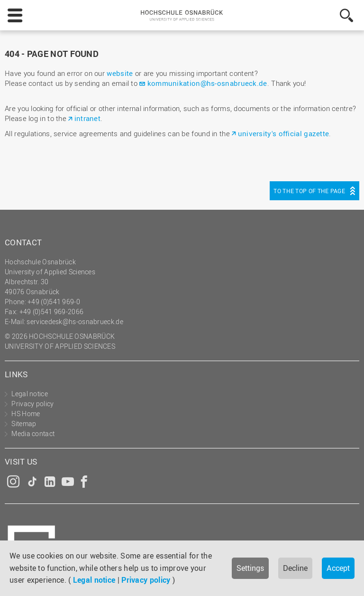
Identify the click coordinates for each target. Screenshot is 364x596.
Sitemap (24, 424)
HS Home (26, 414)
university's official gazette (284, 133)
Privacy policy (146, 580)
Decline (295, 568)
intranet (87, 118)
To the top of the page (309, 191)
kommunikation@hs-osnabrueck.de (207, 83)
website (120, 73)
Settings (250, 568)
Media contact (33, 433)
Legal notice (94, 580)
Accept (338, 568)
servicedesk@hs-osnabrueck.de (75, 321)
